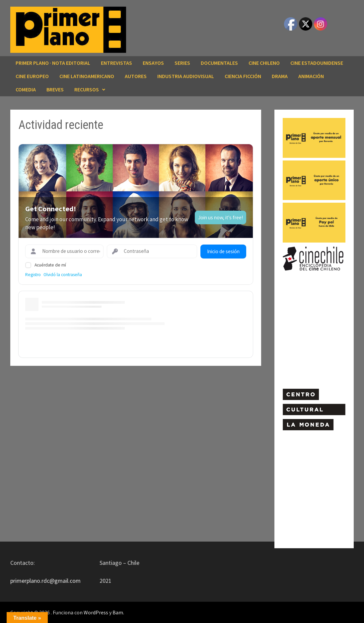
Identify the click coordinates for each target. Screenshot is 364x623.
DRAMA (280, 76)
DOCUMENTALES (219, 63)
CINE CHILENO (264, 63)
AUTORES (136, 76)
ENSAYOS (153, 63)
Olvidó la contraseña (63, 275)
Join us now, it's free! (220, 217)
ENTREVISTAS (116, 63)
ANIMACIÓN (311, 76)
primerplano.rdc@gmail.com (45, 581)
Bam (118, 612)
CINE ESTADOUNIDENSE (317, 63)
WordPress (96, 612)
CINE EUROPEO (32, 76)
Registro (33, 275)
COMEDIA (26, 89)
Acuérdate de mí (50, 265)
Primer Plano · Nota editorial (53, 63)
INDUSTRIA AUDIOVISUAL (186, 76)
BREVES (55, 89)
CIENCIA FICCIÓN (243, 76)
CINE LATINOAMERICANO (87, 76)
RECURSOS (87, 89)
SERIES (182, 63)
